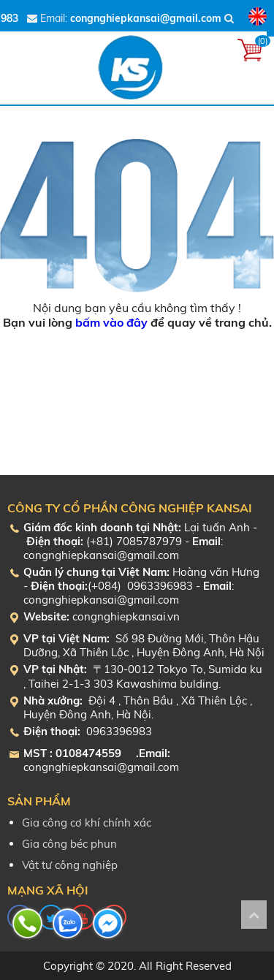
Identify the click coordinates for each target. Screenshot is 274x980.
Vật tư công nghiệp (70, 865)
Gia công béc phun (69, 844)
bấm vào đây (111, 322)
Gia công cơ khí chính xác (87, 823)
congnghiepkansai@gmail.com (146, 18)
